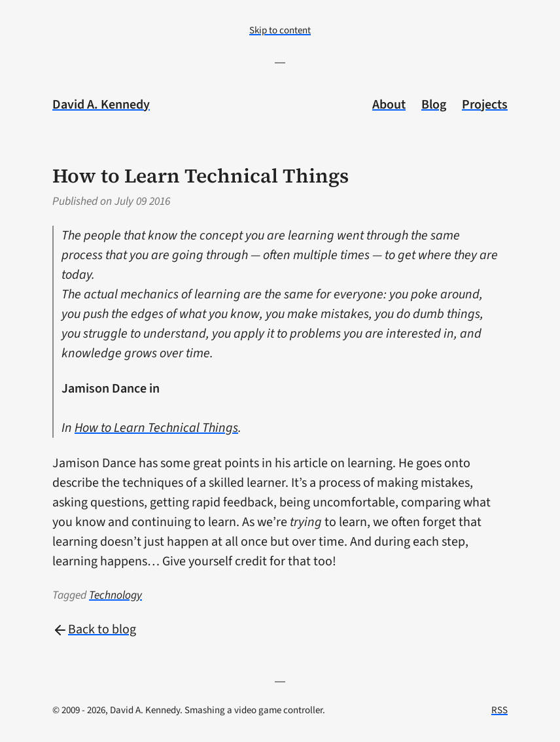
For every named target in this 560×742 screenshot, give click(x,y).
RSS (499, 710)
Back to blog (94, 629)
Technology (115, 595)
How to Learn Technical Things (156, 428)
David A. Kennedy (101, 105)
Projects (485, 105)
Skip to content (280, 30)
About (389, 105)
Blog (434, 105)
